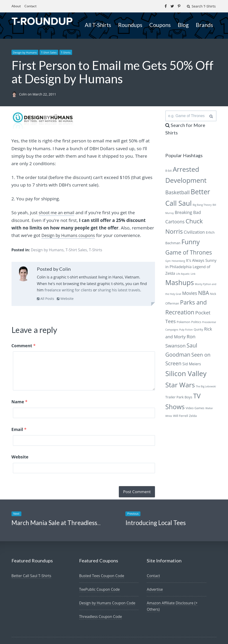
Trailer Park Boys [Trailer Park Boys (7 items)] (179, 398)
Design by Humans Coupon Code (108, 580)
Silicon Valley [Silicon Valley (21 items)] (186, 375)
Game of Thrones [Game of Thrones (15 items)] (189, 253)
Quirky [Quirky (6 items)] (198, 331)
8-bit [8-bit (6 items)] (169, 172)
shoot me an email (58, 213)
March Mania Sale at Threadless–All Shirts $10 (74, 499)
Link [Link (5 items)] (193, 275)
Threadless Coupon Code (101, 593)
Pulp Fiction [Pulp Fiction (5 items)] (186, 331)
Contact (31, 6)
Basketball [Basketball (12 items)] (178, 193)
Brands (204, 25)
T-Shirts (69, 52)
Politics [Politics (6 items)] (196, 323)
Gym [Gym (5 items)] (168, 262)
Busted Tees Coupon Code (102, 553)
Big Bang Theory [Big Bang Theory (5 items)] (202, 206)
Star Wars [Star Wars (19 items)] (180, 386)
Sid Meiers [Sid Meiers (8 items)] (192, 365)
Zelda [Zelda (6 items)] (193, 417)
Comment (24, 345)
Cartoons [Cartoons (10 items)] (175, 223)
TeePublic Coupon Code (100, 566)
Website (65, 298)
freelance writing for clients (68, 290)
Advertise (155, 566)
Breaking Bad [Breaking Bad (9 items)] (188, 214)
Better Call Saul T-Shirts (32, 553)
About (16, 6)
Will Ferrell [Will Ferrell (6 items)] (181, 417)
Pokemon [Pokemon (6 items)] (184, 323)
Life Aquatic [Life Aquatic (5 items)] (183, 275)
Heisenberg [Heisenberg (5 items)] (178, 262)
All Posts (46, 298)
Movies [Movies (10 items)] (190, 294)
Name (19, 400)
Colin (23, 94)
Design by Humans (26, 52)
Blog (183, 25)
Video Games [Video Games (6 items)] (195, 409)
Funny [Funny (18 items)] (190, 243)
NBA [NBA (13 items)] (203, 294)
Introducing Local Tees (156, 499)
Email (19, 419)
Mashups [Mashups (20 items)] (180, 284)
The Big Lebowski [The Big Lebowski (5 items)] (206, 388)
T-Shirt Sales (51, 52)
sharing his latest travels (119, 290)
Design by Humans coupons (70, 235)
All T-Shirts (98, 25)
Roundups (130, 25)
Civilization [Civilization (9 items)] (194, 233)
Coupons (160, 25)
